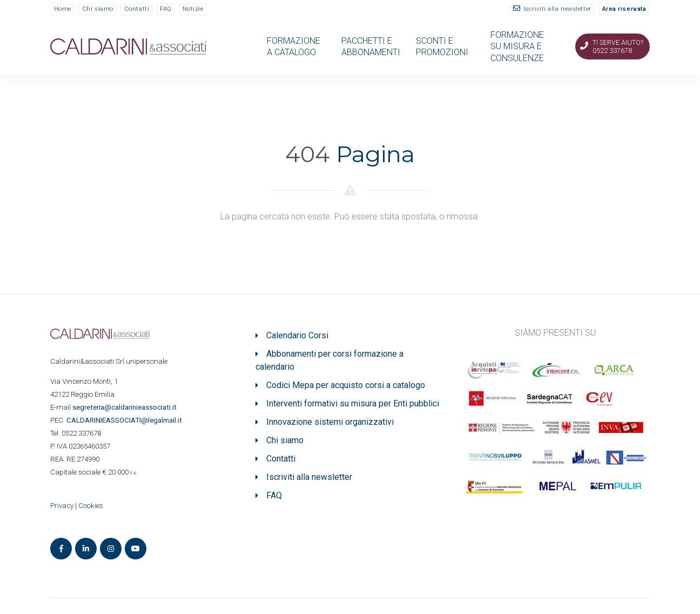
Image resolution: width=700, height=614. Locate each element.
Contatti (137, 9)
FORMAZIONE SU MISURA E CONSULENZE (517, 46)
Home (63, 9)
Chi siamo (98, 9)
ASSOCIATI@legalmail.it (126, 420)
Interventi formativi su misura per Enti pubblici (353, 403)
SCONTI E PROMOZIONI (442, 46)
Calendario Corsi (297, 335)
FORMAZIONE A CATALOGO (294, 46)
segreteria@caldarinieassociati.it (125, 407)
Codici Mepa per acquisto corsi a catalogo (346, 385)
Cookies (91, 506)
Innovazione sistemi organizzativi (330, 422)
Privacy (62, 506)
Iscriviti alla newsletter (557, 9)
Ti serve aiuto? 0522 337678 (618, 46)
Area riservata (624, 9)
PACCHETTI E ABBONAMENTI (371, 46)
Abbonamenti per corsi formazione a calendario (329, 360)
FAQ (166, 9)
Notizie (193, 9)
